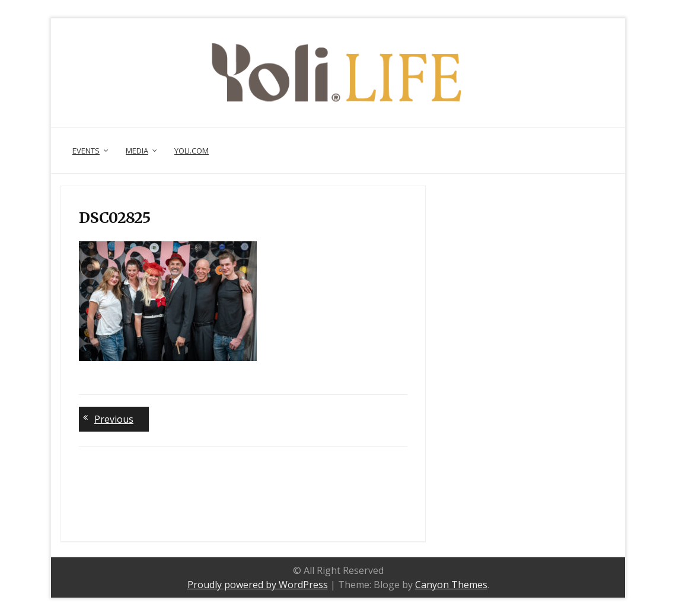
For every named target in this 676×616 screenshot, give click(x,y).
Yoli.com (192, 151)
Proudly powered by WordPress (258, 585)
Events (86, 151)
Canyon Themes (451, 585)
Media (137, 151)
